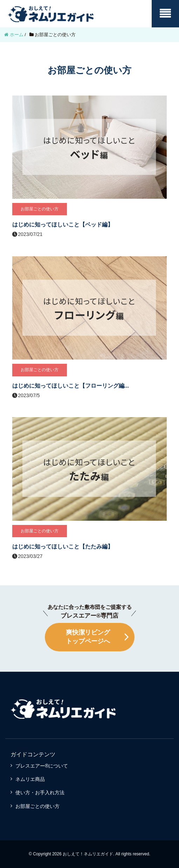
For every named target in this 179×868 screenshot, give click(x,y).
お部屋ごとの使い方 (37, 806)
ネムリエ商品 (30, 779)
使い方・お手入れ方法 (40, 793)
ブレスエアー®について (42, 766)
